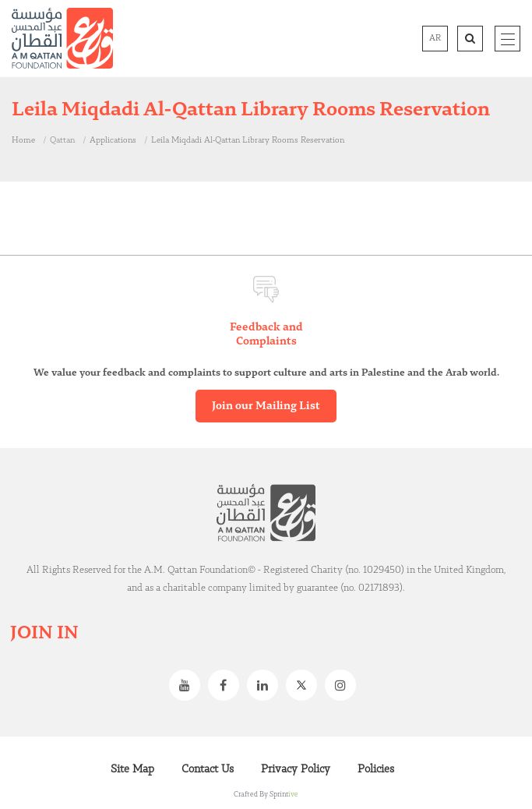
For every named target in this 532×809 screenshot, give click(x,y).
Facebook (227, 685)
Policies (376, 769)
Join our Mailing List (266, 406)
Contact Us (208, 769)
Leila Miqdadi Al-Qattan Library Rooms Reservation (248, 140)
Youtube (188, 685)
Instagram (344, 685)
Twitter (305, 685)
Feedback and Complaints (266, 334)
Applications (113, 140)
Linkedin (266, 685)
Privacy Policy (296, 769)
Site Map (132, 769)
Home (23, 140)
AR (435, 38)
